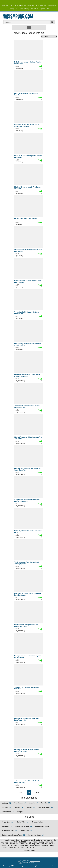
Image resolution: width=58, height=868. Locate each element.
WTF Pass (7, 826)
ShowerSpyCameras (23, 826)
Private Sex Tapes (36, 835)
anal (16, 846)
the (18, 840)
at (30, 844)
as (45, 840)
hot (54, 844)
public (7, 840)
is (8, 845)
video (35, 842)
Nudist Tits (43, 5)
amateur (4, 847)
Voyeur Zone (7, 822)
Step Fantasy (8, 812)
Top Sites (29, 817)
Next (37, 792)
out (15, 847)
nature (22, 844)
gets (38, 840)
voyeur (3, 845)
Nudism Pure (52, 5)
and (33, 840)
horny (52, 845)
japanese (45, 846)
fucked (12, 844)
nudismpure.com (35, 861)
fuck (2, 842)
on (27, 847)
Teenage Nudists (39, 822)
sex (27, 845)
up (27, 844)
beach (48, 844)
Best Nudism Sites (9, 831)
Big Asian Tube (44, 9)
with (32, 847)
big (34, 844)
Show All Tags (29, 850)
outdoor (22, 842)
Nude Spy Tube (33, 5)
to (21, 840)
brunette (27, 840)
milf (7, 844)
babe (13, 840)
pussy (41, 842)
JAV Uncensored (46, 807)
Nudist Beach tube (7, 5)
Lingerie (33, 803)
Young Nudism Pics (20, 5)
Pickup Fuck (26, 831)
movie (50, 840)
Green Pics (34, 9)
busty (32, 846)
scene (21, 845)
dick (42, 844)
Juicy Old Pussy (24, 9)
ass (7, 842)
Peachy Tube (14, 9)
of (17, 844)
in (12, 845)
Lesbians (6, 803)
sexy (29, 842)
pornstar (49, 842)
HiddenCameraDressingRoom (13, 835)
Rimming (19, 807)
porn (2, 844)
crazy (11, 847)
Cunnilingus (20, 803)
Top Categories (29, 798)
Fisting (31, 807)
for (38, 844)
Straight (21, 812)
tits (55, 840)
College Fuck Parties (44, 826)
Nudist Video (23, 822)
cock (23, 847)
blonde (38, 846)
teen (11, 842)
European (6, 807)
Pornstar (46, 803)
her (16, 842)
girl (2, 840)
